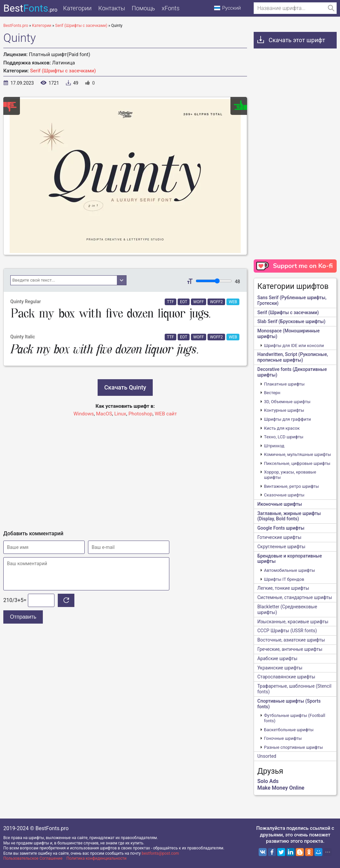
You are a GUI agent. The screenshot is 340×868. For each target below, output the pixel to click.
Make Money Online (281, 788)
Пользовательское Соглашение (33, 858)
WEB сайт (166, 414)
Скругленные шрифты (281, 547)
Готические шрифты (279, 537)
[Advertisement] (125, 471)
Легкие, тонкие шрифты (283, 588)
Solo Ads (268, 781)
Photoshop (141, 414)
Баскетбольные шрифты (289, 730)
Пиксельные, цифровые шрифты (297, 463)
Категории (77, 8)
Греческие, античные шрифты (290, 649)
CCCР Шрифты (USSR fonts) (287, 631)
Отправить (23, 617)
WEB (233, 302)
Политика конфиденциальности (96, 858)
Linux (120, 414)
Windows (84, 414)
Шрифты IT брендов (284, 579)
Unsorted (267, 756)
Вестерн (272, 393)
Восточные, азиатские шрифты (291, 640)
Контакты (112, 8)
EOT (184, 302)
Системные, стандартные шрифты (295, 597)
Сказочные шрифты (284, 495)
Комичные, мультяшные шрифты (297, 454)
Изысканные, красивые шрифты (293, 622)
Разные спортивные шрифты (294, 747)
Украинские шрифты (280, 668)
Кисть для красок (282, 428)
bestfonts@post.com (160, 853)
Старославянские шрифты (286, 677)
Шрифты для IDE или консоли (294, 346)
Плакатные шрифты (284, 384)
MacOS (104, 414)
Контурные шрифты (284, 410)
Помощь (143, 8)
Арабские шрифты (277, 658)
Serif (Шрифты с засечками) (63, 71)
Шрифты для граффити (287, 419)
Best (30, 8)
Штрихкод (274, 446)
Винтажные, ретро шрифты (291, 486)
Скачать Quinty (125, 387)
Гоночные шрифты (283, 738)
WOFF (199, 302)
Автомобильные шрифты (290, 570)
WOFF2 (216, 302)
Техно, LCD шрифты (284, 437)
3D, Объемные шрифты (287, 402)
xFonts (171, 8)
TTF (170, 302)
